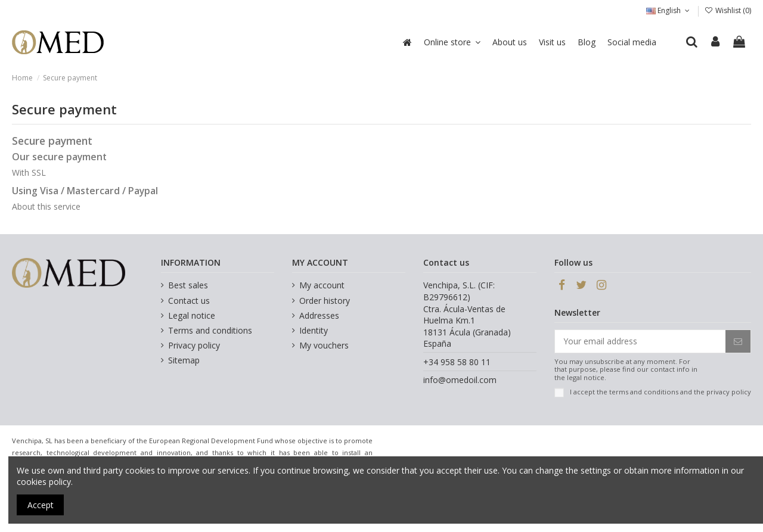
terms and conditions (644, 392)
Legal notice (192, 315)
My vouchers (324, 345)
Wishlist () (728, 10)
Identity (314, 330)
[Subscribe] (738, 341)
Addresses (319, 315)
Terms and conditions (210, 330)
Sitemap (184, 360)
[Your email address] (640, 341)
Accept (41, 505)
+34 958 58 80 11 (457, 362)
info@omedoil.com (460, 380)
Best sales (188, 285)
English (669, 10)
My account (322, 285)
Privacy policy (194, 345)
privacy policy (729, 392)
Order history (325, 301)
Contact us (189, 301)
